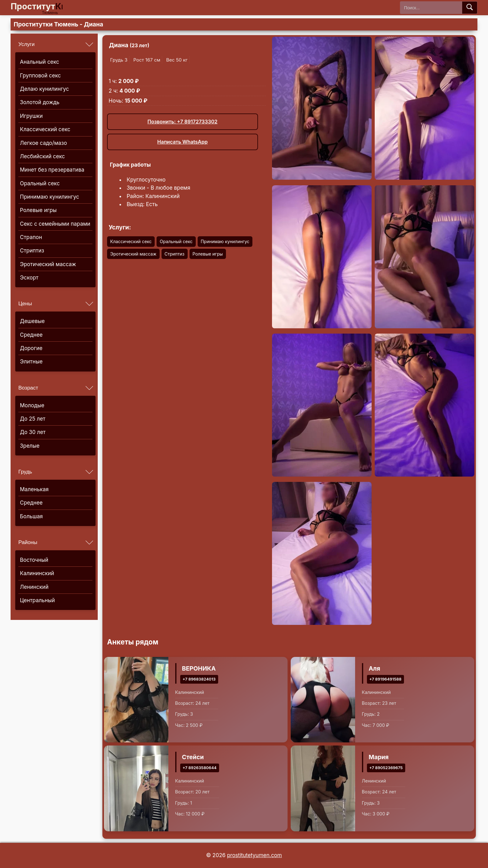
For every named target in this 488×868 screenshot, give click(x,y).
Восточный (34, 560)
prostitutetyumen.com (254, 855)
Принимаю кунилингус (49, 197)
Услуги (26, 44)
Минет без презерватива (52, 170)
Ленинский (34, 587)
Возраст (28, 388)
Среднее (31, 335)
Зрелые (30, 446)
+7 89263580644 (200, 768)
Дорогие (31, 348)
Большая (31, 516)
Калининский (37, 573)
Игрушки (31, 116)
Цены (25, 304)
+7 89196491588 (385, 679)
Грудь (25, 472)
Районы (28, 542)
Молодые (32, 405)
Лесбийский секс (42, 156)
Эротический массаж (48, 264)
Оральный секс (40, 183)
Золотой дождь (40, 102)
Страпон (31, 237)
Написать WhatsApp (182, 142)
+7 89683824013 (199, 679)
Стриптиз (32, 251)
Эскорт (29, 278)
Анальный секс (40, 62)
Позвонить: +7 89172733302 (183, 122)
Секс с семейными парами (55, 224)
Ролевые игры (38, 210)
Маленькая (34, 489)
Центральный (37, 600)
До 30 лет (33, 432)
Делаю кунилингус (45, 89)
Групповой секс (40, 76)
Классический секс (45, 129)
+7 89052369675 (386, 768)
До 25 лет (33, 419)
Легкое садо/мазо (43, 143)
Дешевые (32, 321)
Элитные (31, 362)
